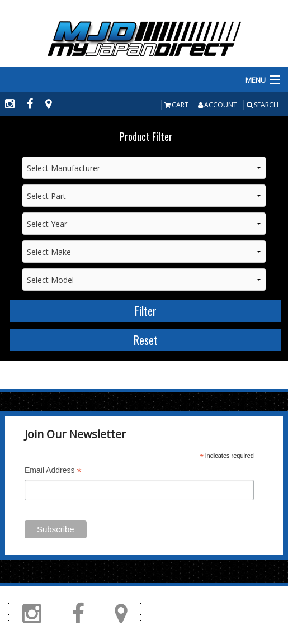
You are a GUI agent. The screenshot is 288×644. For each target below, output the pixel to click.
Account (218, 105)
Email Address (53, 472)
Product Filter (146, 136)
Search (263, 105)
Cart (176, 105)
